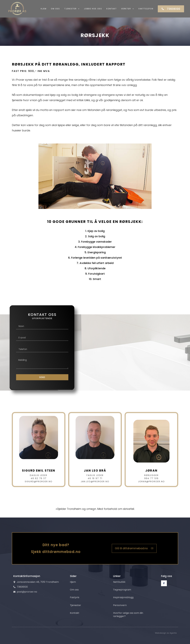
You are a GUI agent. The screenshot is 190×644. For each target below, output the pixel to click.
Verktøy (128, 9)
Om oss (55, 9)
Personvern (120, 605)
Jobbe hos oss (93, 9)
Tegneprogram (122, 590)
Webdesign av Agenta (166, 633)
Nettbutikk (119, 582)
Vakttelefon (146, 9)
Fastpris (75, 597)
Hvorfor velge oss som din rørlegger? (128, 615)
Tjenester (72, 9)
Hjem (44, 9)
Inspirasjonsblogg (123, 597)
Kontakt (111, 9)
